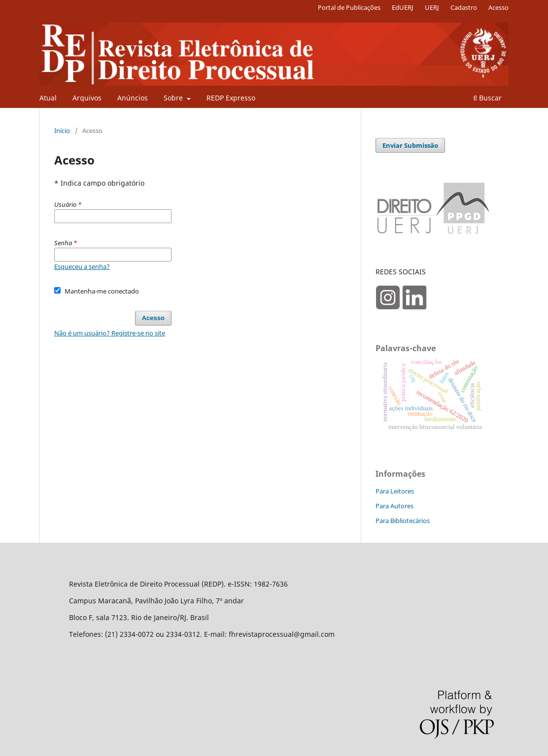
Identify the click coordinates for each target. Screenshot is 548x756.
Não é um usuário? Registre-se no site (110, 333)
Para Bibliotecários (403, 521)
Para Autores (394, 506)
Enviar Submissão (410, 145)
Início (62, 131)
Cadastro (464, 7)
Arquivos (87, 98)
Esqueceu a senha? (82, 266)
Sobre (174, 98)
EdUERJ (403, 7)
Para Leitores (395, 491)
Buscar (487, 98)
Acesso (498, 7)
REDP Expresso (231, 98)
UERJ (432, 7)
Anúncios (133, 98)
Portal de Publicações (349, 7)
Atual (48, 98)
